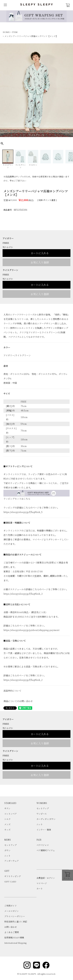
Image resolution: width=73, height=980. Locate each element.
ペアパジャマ (43, 845)
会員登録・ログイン (46, 878)
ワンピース (42, 814)
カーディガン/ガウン (46, 819)
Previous (3, 91)
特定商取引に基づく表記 (16, 922)
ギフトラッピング (13, 876)
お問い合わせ (11, 927)
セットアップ (43, 808)
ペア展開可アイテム (46, 850)
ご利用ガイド (11, 906)
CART (68, 5)
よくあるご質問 (12, 932)
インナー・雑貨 (44, 830)
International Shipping (15, 943)
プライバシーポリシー (15, 916)
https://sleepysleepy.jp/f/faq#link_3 (23, 594)
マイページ (42, 883)
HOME (6, 32)
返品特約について (12, 691)
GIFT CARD (10, 881)
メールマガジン (12, 911)
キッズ (7, 830)
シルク (7, 819)
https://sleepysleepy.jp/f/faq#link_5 (23, 512)
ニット (40, 824)
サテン (7, 808)
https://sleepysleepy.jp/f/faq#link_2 (23, 680)
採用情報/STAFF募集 (14, 937)
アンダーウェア (12, 861)
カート (40, 888)
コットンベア (11, 814)
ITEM (15, 32)
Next (70, 91)
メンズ (7, 824)
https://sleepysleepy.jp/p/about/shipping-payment (31, 630)
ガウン (7, 850)
